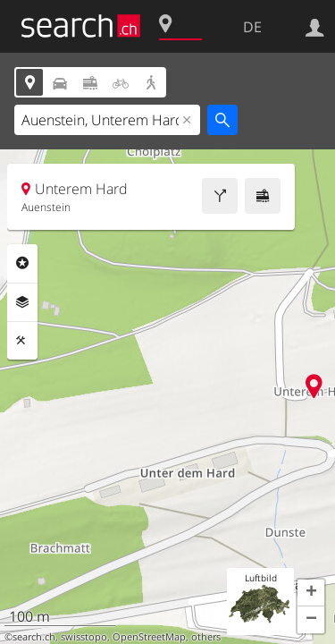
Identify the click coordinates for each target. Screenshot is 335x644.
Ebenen (22, 302)
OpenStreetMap (149, 637)
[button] (311, 593)
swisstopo (84, 637)
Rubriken (22, 263)
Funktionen (22, 341)
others (206, 637)
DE (252, 27)
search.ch (34, 637)
